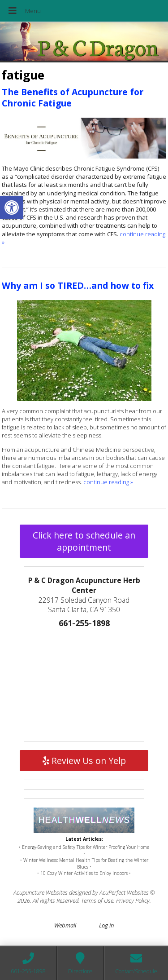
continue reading (108, 482)
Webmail (65, 925)
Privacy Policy (133, 901)
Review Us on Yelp (84, 761)
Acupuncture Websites (41, 892)
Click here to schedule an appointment (84, 541)
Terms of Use (97, 901)
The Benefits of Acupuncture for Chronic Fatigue (73, 97)
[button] (12, 207)
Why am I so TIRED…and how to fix (78, 285)
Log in (106, 925)
